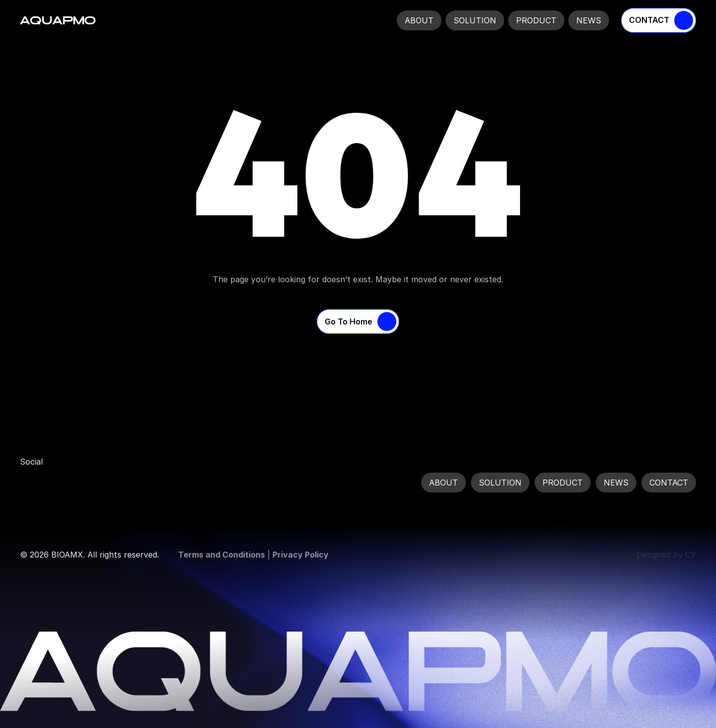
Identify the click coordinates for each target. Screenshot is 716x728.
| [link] (253, 555)
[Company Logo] (58, 20)
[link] (30, 483)
